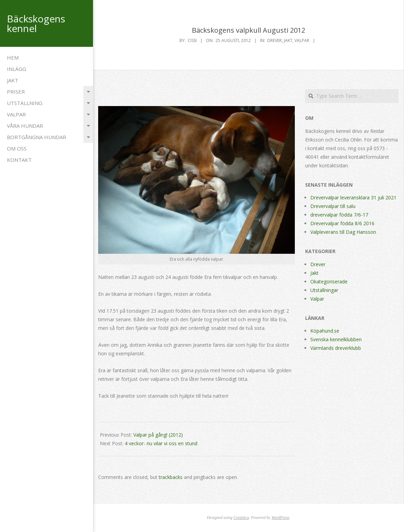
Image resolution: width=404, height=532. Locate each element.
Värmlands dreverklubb (336, 348)
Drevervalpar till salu (333, 206)
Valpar (16, 114)
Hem (13, 58)
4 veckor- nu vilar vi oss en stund (161, 443)
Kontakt (19, 160)
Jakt (13, 80)
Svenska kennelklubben (336, 339)
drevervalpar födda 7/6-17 (339, 215)
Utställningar (324, 290)
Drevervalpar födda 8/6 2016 (342, 223)
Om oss (17, 148)
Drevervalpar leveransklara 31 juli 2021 (353, 197)
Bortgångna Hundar (37, 137)
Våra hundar (25, 126)
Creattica (241, 518)
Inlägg (17, 69)
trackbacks (171, 477)
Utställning (25, 103)
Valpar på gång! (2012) (158, 435)
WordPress (280, 518)
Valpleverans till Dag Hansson (343, 232)
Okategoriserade (329, 281)
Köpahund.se (325, 331)
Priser (16, 92)
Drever (274, 40)
